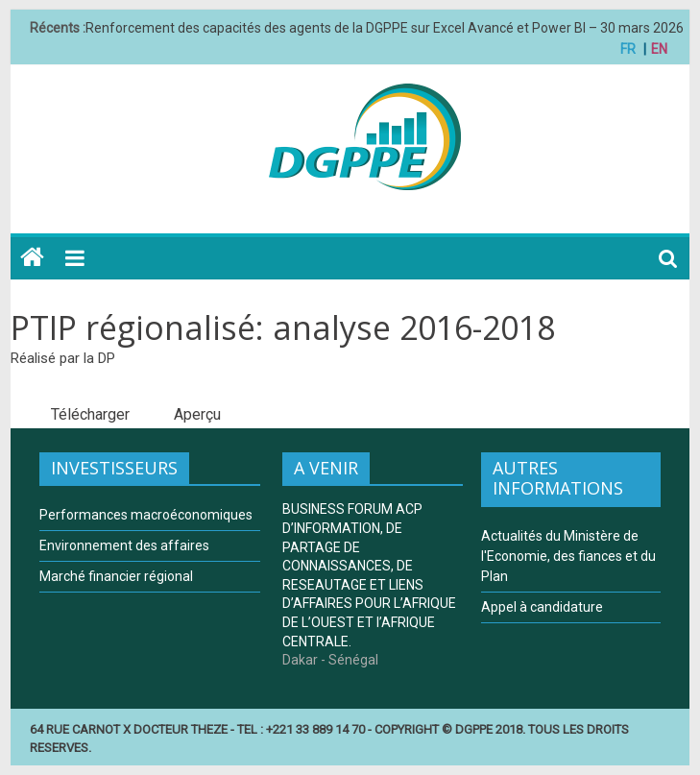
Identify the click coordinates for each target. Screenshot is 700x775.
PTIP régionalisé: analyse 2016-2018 (283, 327)
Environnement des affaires (124, 545)
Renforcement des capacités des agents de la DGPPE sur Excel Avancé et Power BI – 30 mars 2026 (385, 28)
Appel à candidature (542, 607)
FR (628, 49)
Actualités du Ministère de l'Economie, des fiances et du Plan (568, 556)
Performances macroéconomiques (146, 515)
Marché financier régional (116, 576)
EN (659, 49)
